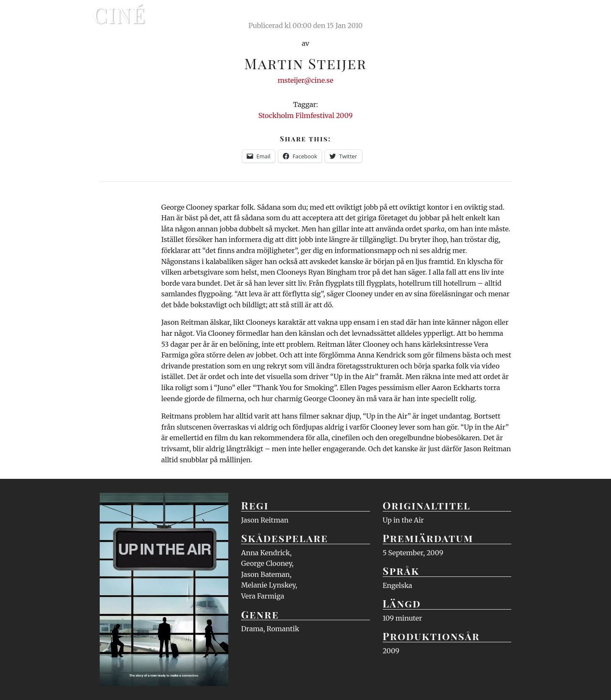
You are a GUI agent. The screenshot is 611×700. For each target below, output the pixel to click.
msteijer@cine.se (305, 80)
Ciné (120, 15)
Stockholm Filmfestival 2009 (306, 115)
